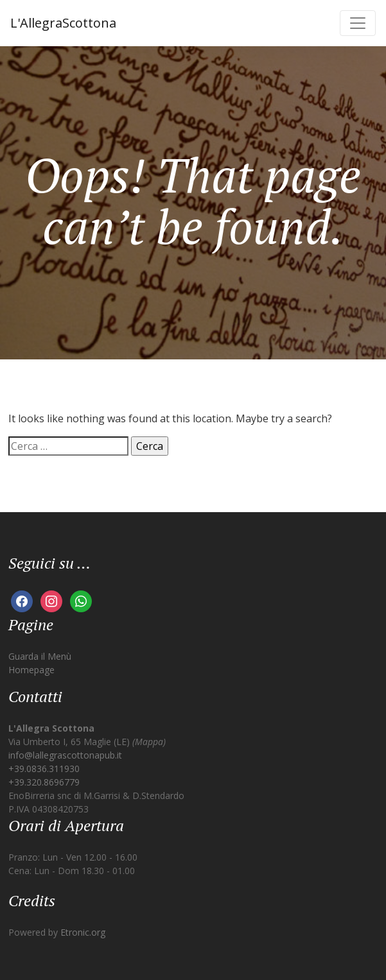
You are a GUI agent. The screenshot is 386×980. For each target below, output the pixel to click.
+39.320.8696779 (44, 782)
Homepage (31, 670)
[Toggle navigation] (358, 23)
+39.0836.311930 (44, 769)
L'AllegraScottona (63, 23)
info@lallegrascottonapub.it (65, 755)
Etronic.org (83, 932)
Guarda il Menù (40, 656)
